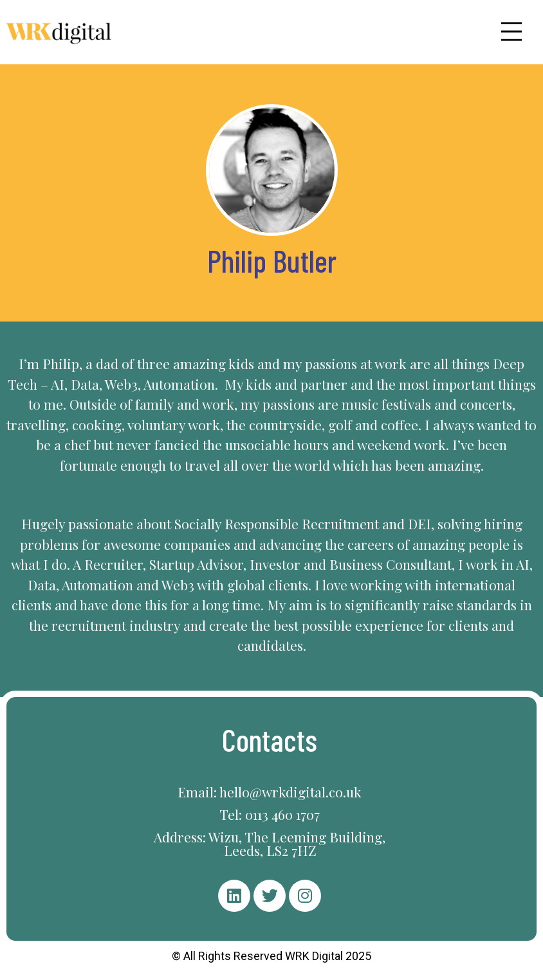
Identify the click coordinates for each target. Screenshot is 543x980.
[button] (511, 32)
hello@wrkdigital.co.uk (290, 792)
